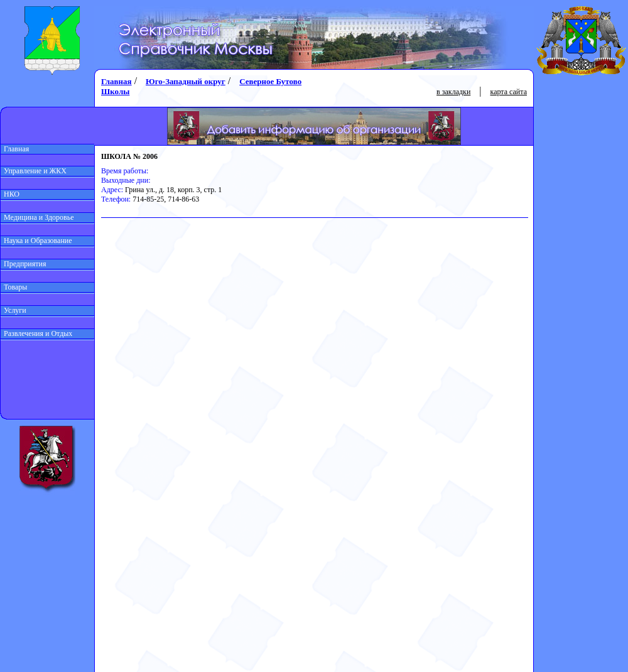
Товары (14, 287)
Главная (15, 149)
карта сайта (509, 92)
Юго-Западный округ (186, 81)
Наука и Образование (36, 241)
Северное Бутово (270, 81)
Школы (115, 91)
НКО (10, 194)
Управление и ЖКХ (34, 171)
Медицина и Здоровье (37, 217)
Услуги (14, 310)
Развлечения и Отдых (36, 333)
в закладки (453, 92)
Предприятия (24, 264)
